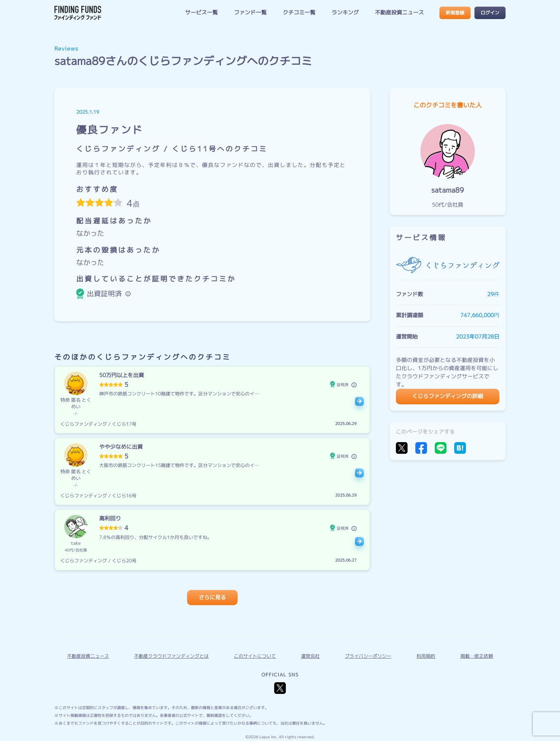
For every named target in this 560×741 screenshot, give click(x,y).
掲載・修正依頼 (477, 656)
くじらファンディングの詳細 (448, 396)
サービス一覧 (201, 13)
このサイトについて (255, 656)
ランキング (345, 13)
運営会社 (310, 656)
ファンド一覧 (250, 13)
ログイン (490, 13)
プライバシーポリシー (368, 656)
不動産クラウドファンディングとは (171, 656)
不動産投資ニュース (399, 13)
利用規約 (426, 656)
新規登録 (455, 13)
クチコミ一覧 (299, 13)
